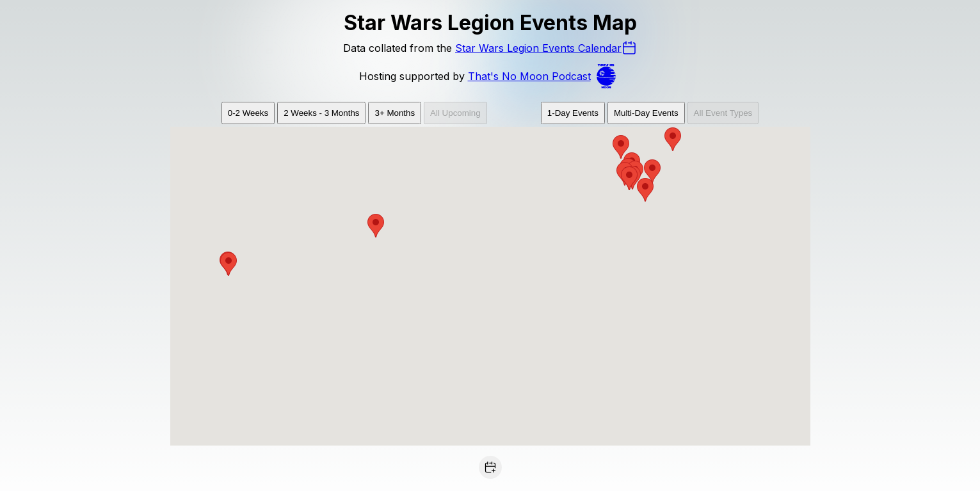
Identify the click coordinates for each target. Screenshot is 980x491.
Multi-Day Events (646, 113)
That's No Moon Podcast (545, 76)
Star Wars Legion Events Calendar (546, 48)
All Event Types (723, 113)
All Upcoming (455, 113)
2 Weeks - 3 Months (321, 113)
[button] (652, 171)
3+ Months (395, 113)
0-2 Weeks (248, 113)
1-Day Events (573, 113)
